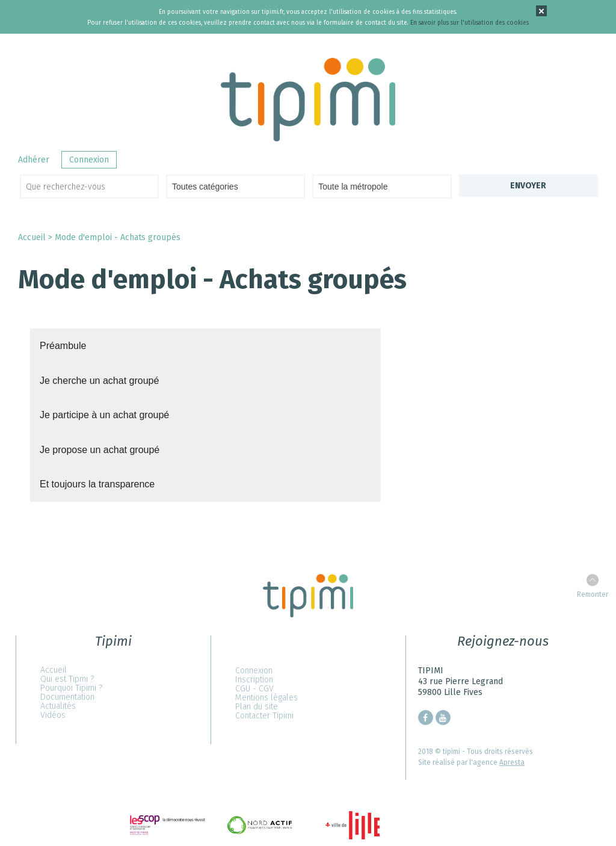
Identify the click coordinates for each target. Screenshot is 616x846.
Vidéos (53, 715)
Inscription (254, 680)
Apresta (512, 762)
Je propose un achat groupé (100, 450)
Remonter (593, 594)
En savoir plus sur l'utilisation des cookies (470, 23)
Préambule (63, 346)
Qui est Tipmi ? (67, 679)
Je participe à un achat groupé (104, 415)
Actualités (58, 706)
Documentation (67, 697)
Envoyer (528, 186)
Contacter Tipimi (264, 716)
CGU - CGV (254, 689)
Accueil (32, 237)
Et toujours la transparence (97, 484)
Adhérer (34, 160)
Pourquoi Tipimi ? (71, 688)
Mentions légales (266, 698)
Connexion (89, 160)
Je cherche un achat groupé (99, 381)
